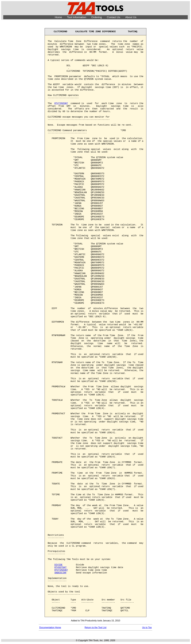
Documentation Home (50, 627)
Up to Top (147, 627)
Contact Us (114, 17)
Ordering (97, 17)
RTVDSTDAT (60, 568)
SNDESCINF (60, 573)
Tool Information (77, 17)
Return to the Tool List (95, 627)
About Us (131, 17)
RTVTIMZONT (61, 103)
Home (58, 17)
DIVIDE (59, 565)
